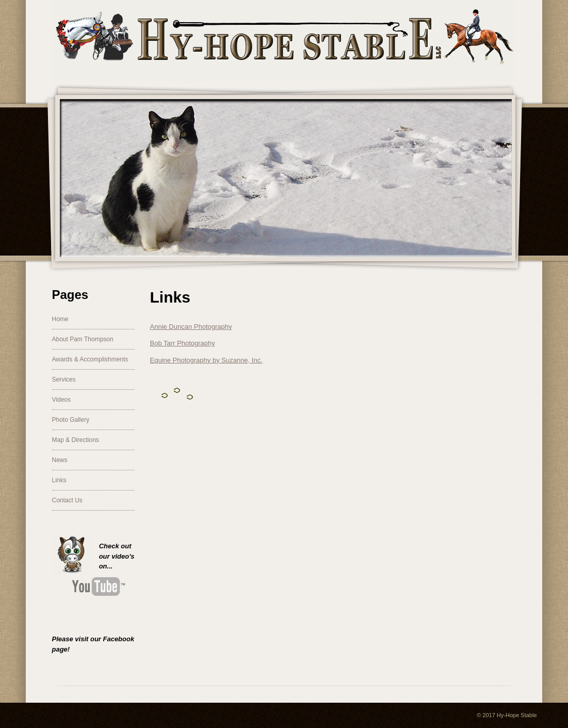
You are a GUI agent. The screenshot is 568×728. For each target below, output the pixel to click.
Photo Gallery (71, 420)
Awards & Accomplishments (90, 359)
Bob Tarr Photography (183, 343)
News (60, 460)
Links (59, 480)
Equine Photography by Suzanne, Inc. (206, 360)
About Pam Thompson (83, 339)
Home (60, 319)
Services (64, 379)
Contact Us (67, 500)
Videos (61, 400)
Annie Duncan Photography (191, 327)
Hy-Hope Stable (517, 715)
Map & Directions (76, 440)
